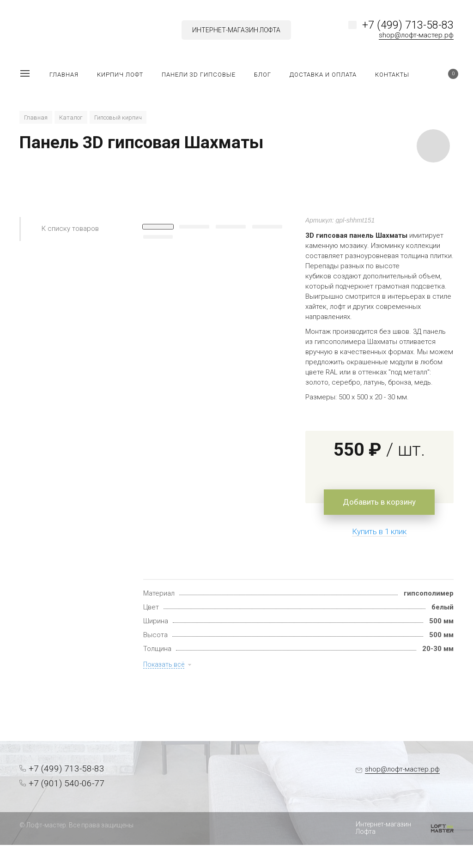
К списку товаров (70, 229)
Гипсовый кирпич (118, 118)
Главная (36, 118)
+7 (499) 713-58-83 (408, 25)
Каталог (71, 118)
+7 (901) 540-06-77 (67, 783)
